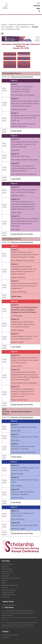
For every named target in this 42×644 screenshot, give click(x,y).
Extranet (5, 581)
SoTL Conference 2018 (10, 29)
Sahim (4, 583)
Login (38, 8)
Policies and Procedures (10, 635)
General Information (8, 595)
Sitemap (4, 588)
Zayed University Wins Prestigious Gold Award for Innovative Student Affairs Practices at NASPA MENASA (18, 613)
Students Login (7, 569)
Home (4, 25)
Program (24, 54)
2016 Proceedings (10, 64)
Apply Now (5, 567)
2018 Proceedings (24, 64)
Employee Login (7, 571)
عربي (38, 3)
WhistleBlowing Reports (10, 585)
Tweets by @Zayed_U (9, 605)
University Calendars (9, 590)
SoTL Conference (23, 27)
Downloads (5, 637)
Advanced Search (8, 592)
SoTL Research (7, 27)
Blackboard (6, 576)
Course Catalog (7, 564)
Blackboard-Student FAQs (11, 578)
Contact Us (5, 597)
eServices (37, 6)
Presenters (10, 58)
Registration (24, 58)
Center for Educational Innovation (21, 25)
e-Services (5, 574)
